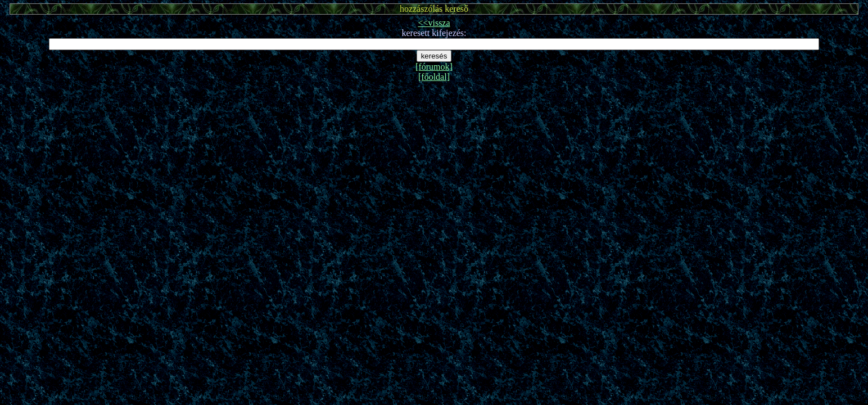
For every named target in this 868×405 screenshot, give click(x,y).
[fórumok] (434, 67)
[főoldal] (434, 77)
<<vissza (434, 23)
